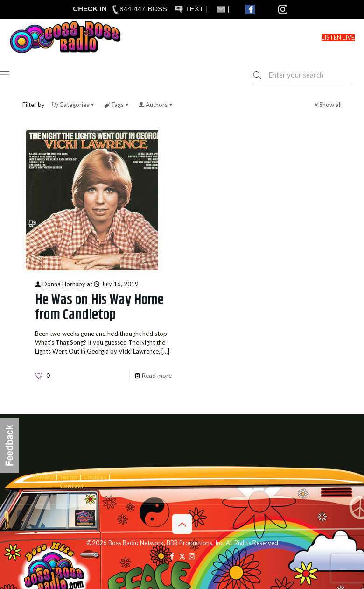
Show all (327, 105)
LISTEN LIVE (338, 37)
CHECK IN (90, 9)
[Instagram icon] (192, 556)
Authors (156, 105)
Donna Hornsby (64, 284)
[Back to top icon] (182, 524)
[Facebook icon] (172, 556)
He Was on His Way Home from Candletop (99, 307)
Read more (157, 376)
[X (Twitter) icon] (182, 556)
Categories (73, 105)
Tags (117, 105)
